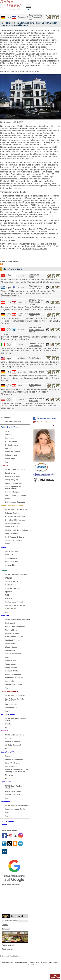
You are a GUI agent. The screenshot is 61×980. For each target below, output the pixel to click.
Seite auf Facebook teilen (47, 418)
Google (5, 925)
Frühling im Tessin (34, 276)
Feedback (10, 963)
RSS (4, 963)
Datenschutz (45, 963)
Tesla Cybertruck (36, 372)
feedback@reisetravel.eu (34, 248)
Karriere (24, 963)
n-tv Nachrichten (10, 921)
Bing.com (6, 929)
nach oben (55, 978)
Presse (17, 963)
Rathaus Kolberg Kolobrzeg (36, 400)
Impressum (55, 963)
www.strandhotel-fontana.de (46, 234)
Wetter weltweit (8, 945)
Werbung (31, 964)
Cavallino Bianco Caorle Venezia (36, 344)
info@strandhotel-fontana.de (15, 234)
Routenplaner (7, 949)
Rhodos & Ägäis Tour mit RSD (36, 287)
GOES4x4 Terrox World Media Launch (36, 302)
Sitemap (32, 963)
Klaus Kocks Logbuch (34, 315)
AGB (38, 963)
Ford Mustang (35, 358)
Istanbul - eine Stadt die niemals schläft (36, 330)
